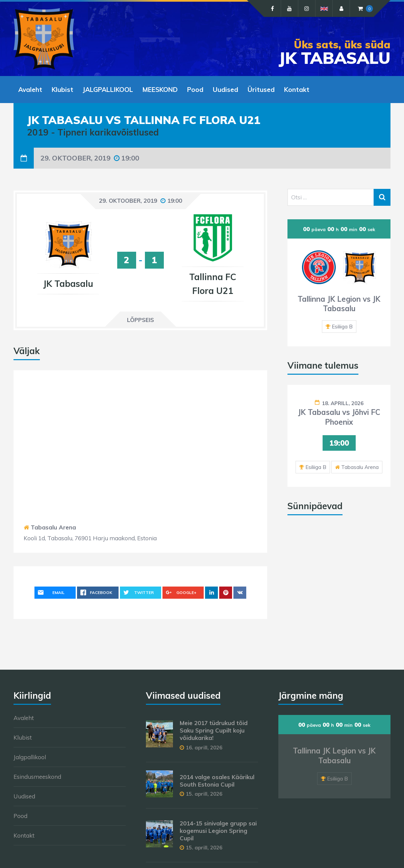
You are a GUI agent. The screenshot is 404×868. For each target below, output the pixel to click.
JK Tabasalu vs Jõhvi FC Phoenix (339, 417)
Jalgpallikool (30, 757)
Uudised (24, 796)
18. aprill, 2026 (343, 403)
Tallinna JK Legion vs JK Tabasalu (339, 304)
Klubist (23, 737)
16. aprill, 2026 (204, 748)
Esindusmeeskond (37, 777)
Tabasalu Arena (53, 527)
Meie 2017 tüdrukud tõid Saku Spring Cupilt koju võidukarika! (214, 730)
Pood (20, 816)
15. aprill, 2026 (204, 794)
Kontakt (24, 835)
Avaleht (24, 718)
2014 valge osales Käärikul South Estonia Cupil (217, 781)
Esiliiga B (342, 327)
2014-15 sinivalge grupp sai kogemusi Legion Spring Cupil (218, 831)
